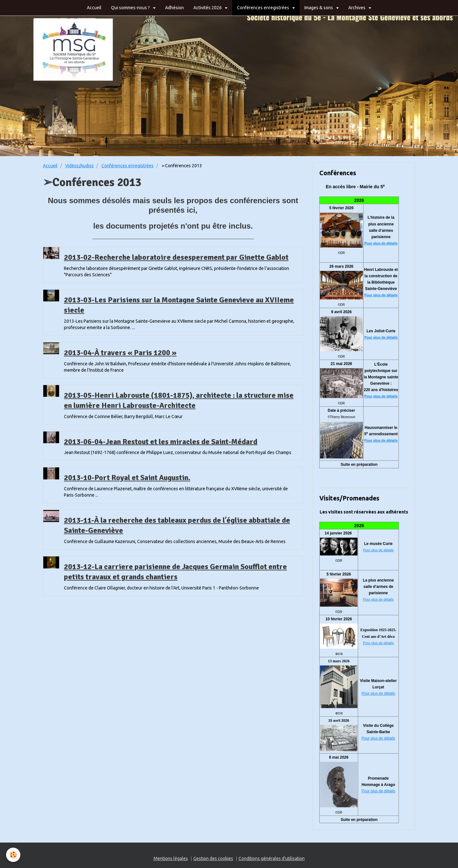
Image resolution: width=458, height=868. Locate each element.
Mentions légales (171, 858)
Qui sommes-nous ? (131, 8)
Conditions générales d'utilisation (272, 858)
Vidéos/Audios (80, 166)
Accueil (94, 8)
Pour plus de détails (381, 243)
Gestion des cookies (213, 858)
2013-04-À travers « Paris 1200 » (120, 353)
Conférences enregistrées (264, 8)
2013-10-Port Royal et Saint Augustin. (127, 478)
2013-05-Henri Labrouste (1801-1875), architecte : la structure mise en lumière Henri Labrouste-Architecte (179, 400)
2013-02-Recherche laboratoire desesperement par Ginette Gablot (176, 257)
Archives (357, 8)
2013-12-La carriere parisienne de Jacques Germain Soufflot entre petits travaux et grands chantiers (175, 572)
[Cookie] (14, 855)
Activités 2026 (208, 8)
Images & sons (319, 8)
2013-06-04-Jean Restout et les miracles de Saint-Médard (161, 441)
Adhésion (174, 8)
